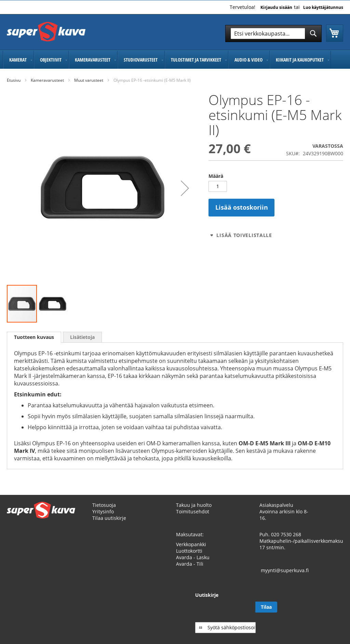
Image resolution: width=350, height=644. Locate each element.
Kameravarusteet (47, 80)
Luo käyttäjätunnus (323, 8)
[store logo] (46, 32)
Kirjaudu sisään (276, 8)
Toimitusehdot (193, 518)
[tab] (34, 337)
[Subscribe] (332, 614)
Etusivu (14, 80)
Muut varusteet (89, 80)
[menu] (175, 60)
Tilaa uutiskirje (109, 524)
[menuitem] (18, 60)
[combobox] (273, 34)
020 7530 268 (286, 541)
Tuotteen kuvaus (34, 337)
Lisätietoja (82, 337)
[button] (185, 188)
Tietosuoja (104, 511)
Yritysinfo (103, 518)
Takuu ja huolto (194, 511)
